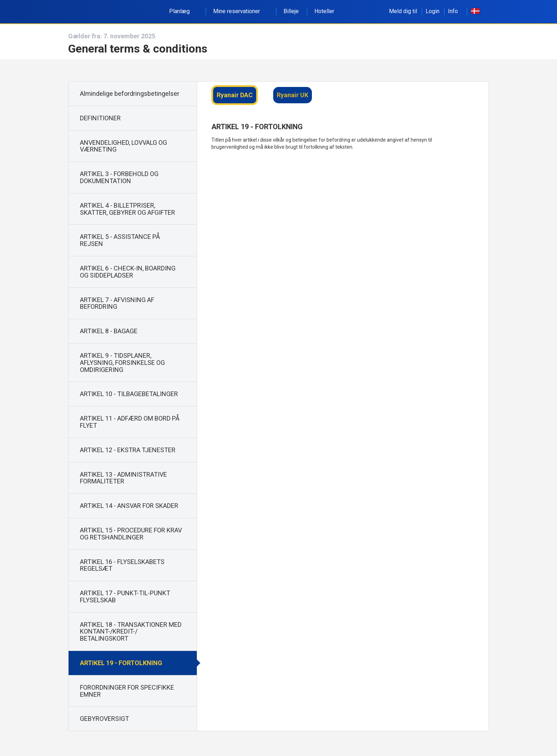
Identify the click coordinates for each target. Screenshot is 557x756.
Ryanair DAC (235, 95)
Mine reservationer (240, 11)
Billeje (291, 11)
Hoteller (324, 11)
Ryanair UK (293, 95)
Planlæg (183, 11)
